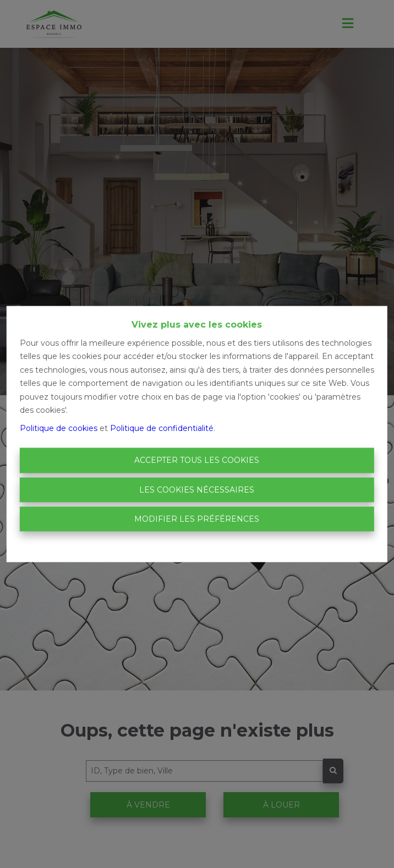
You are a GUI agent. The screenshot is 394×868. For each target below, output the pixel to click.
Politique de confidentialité (162, 428)
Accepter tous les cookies (197, 460)
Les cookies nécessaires (197, 489)
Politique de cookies (59, 428)
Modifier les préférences (197, 519)
